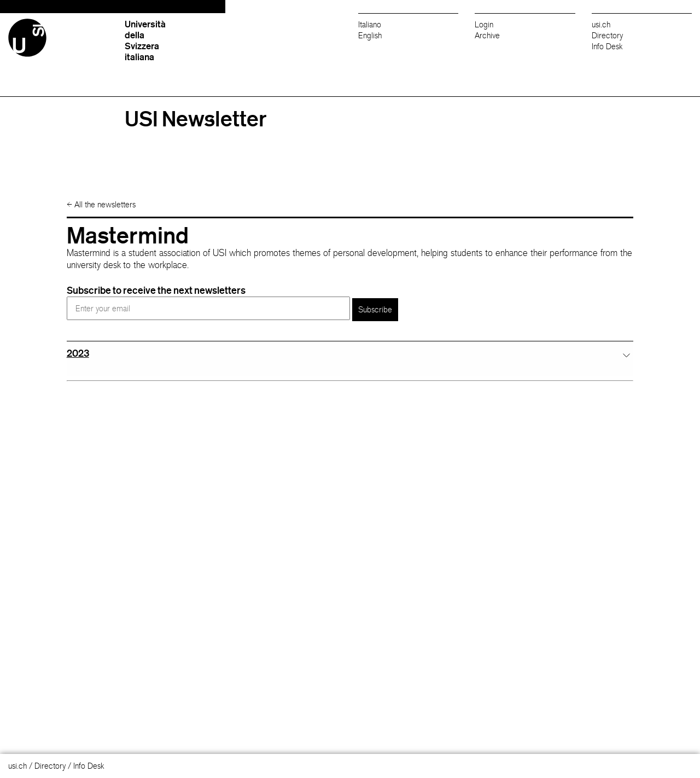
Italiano (370, 24)
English (370, 35)
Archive (487, 35)
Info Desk (607, 46)
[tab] (350, 353)
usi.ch (601, 24)
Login (484, 24)
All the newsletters (101, 204)
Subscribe (375, 309)
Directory (607, 35)
